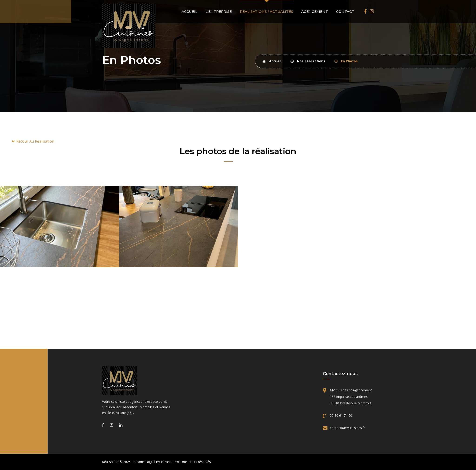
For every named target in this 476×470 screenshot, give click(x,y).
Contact (345, 12)
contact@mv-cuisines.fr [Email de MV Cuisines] (347, 428)
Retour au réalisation (33, 141)
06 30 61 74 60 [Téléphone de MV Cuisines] (341, 415)
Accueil (189, 12)
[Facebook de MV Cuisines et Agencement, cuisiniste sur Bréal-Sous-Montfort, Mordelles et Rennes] (365, 11)
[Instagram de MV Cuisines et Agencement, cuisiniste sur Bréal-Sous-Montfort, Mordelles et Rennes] (372, 11)
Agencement (315, 12)
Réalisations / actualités (266, 12)
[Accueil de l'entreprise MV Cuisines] (137, 381)
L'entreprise (219, 12)
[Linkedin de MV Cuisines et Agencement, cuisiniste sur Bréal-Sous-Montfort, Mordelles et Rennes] (121, 425)
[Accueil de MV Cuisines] (129, 25)
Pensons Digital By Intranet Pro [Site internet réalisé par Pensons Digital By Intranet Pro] (155, 462)
